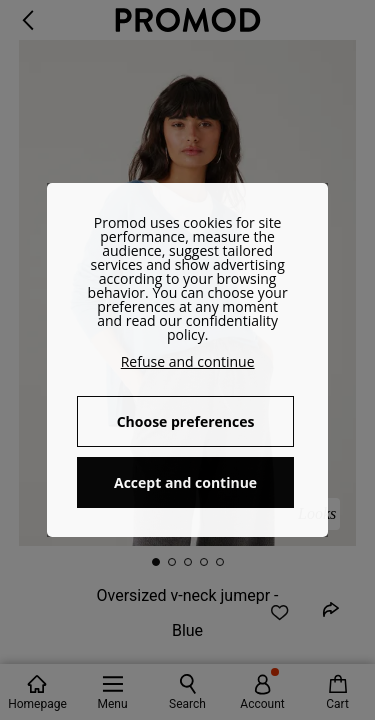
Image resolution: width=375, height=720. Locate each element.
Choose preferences (186, 421)
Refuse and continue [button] (188, 361)
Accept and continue (185, 482)
